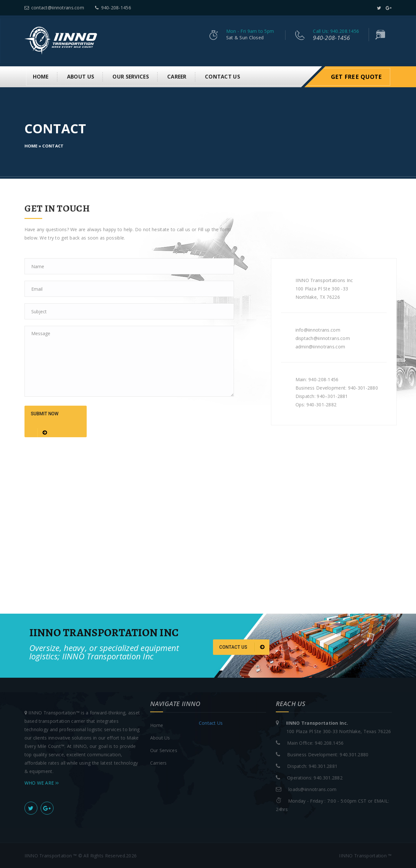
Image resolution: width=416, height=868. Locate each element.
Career (177, 76)
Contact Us (223, 76)
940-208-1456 (113, 8)
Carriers (159, 762)
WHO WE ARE (42, 782)
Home (41, 76)
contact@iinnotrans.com (54, 8)
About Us (160, 737)
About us (81, 76)
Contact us (242, 647)
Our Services (131, 76)
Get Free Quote (357, 76)
